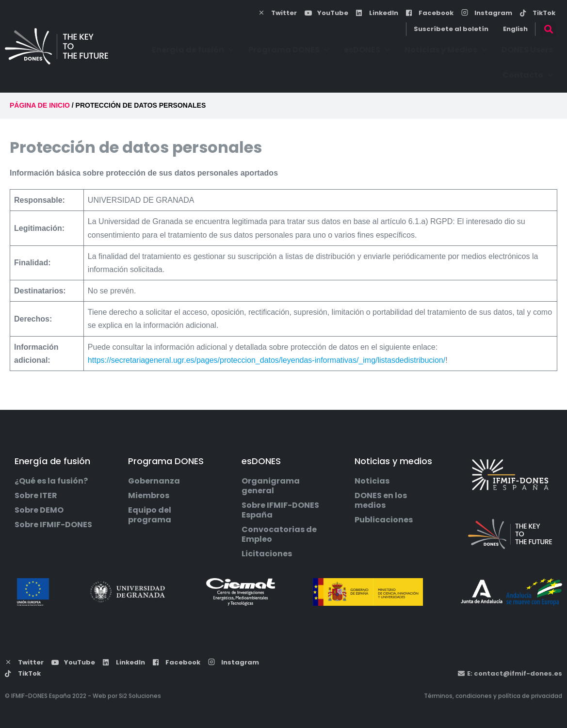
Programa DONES (289, 50)
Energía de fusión (193, 50)
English (515, 29)
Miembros (149, 496)
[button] (548, 29)
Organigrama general (271, 486)
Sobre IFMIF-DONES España (280, 510)
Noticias (372, 481)
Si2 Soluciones (140, 696)
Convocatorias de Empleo (279, 534)
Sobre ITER (36, 496)
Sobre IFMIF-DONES (53, 525)
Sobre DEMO (39, 510)
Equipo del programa (150, 515)
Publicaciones (384, 520)
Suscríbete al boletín (451, 29)
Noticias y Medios (446, 50)
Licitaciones (267, 554)
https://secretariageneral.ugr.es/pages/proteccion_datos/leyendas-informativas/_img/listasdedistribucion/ (267, 360)
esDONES (367, 50)
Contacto (528, 75)
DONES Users (527, 50)
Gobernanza (154, 481)
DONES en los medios (381, 501)
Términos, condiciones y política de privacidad (493, 696)
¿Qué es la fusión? (51, 481)
